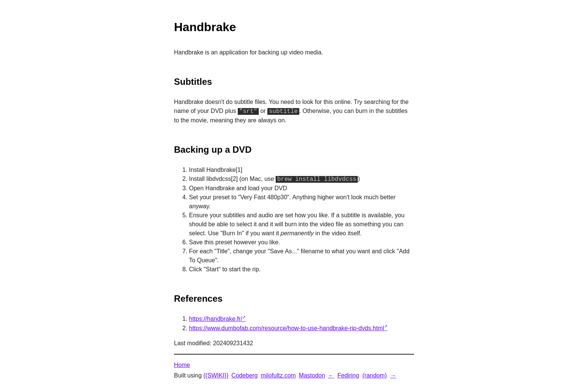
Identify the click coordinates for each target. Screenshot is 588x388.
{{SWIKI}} (216, 375)
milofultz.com (278, 375)
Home (182, 365)
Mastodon (312, 375)
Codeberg (244, 375)
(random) (374, 375)
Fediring (348, 375)
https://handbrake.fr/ (216, 319)
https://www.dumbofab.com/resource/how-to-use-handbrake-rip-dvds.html (286, 328)
